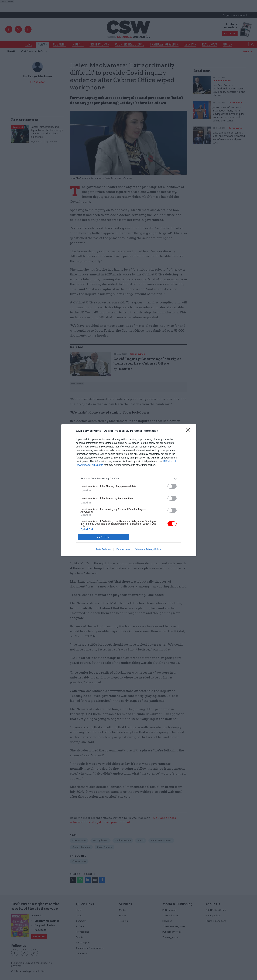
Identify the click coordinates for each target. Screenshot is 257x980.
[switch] (172, 486)
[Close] (189, 431)
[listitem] (129, 479)
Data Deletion (104, 549)
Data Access (123, 549)
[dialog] (129, 490)
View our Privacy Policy (148, 549)
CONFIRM (103, 537)
